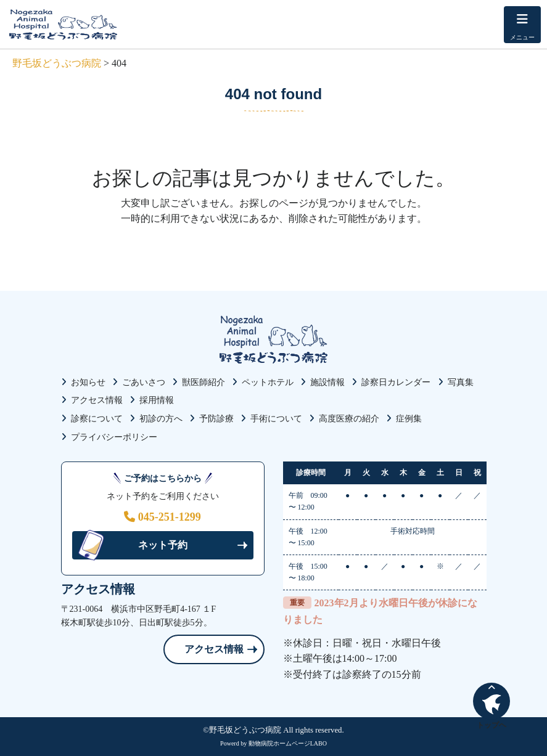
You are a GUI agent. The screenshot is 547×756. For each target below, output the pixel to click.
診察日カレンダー (396, 382)
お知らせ (88, 382)
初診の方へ (161, 419)
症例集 (409, 419)
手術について (276, 419)
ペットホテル (268, 382)
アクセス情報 (97, 400)
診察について (97, 419)
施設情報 (327, 382)
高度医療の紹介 (349, 419)
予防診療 (216, 419)
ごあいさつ (144, 382)
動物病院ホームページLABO (288, 743)
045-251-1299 (162, 517)
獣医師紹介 (204, 382)
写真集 (461, 382)
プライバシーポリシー (114, 437)
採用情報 (157, 400)
